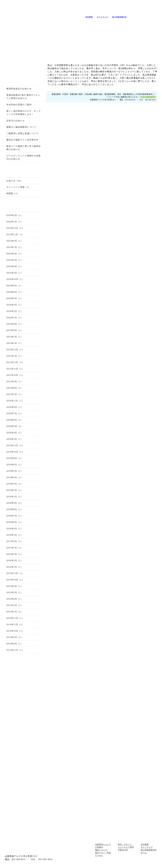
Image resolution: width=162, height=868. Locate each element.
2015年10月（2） (15, 580)
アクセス (24, 745)
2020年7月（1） (15, 414)
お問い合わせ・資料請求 (24, 666)
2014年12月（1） (15, 618)
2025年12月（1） (15, 228)
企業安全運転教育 (24, 787)
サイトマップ (102, 17)
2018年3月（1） (15, 535)
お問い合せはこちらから (138, 134)
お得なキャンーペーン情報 (24, 66)
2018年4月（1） (15, 529)
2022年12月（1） (15, 350)
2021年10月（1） (15, 375)
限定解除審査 (24, 715)
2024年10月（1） (15, 279)
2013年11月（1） (15, 650)
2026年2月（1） (15, 215)
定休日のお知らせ (16, 121)
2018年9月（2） (15, 503)
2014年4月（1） (15, 644)
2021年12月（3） (15, 362)
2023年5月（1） (15, 337)
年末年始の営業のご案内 (19, 105)
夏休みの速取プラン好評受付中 (22, 140)
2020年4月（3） (15, 433)
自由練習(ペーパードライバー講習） (24, 799)
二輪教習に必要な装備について (22, 133)
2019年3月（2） (15, 484)
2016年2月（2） (15, 561)
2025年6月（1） (15, 254)
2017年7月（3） (15, 548)
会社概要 (89, 17)
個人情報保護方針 (119, 17)
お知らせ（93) (14, 181)
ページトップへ (148, 838)
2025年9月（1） (15, 241)
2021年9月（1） (15, 382)
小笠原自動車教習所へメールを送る (139, 9)
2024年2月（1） (15, 311)
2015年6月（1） (15, 586)
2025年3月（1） (15, 273)
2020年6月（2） (15, 420)
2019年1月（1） (15, 497)
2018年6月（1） (15, 522)
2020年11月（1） (15, 401)
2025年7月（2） (15, 247)
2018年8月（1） (15, 509)
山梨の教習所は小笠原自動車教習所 (41, 12)
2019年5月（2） (15, 471)
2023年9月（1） (15, 324)
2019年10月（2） (15, 452)
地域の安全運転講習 (24, 793)
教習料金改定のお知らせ (19, 89)
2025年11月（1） (15, 235)
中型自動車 (24, 698)
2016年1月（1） (15, 567)
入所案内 (33, 23)
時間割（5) (12, 194)
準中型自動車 (24, 692)
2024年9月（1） (15, 286)
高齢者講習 (24, 781)
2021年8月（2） (15, 388)
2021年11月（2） (15, 369)
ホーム (144, 853)
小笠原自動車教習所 (148, 97)
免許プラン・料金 (103, 853)
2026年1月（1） (15, 222)
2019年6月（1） (15, 465)
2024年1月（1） (15, 318)
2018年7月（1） (15, 516)
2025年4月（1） (15, 266)
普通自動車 (24, 686)
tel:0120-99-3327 (101, 8)
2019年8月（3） (15, 458)
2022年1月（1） (15, 356)
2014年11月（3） (15, 625)
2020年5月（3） (15, 426)
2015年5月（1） (15, 593)
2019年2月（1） (15, 490)
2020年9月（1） (15, 407)
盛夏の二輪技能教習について (21, 127)
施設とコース (53, 23)
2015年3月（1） (15, 605)
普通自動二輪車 (24, 703)
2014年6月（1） (15, 637)
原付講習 (24, 776)
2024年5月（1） (15, 298)
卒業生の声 (148, 23)
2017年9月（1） (15, 541)
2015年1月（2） (15, 612)
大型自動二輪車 (24, 709)
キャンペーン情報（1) (18, 187)
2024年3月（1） (15, 305)
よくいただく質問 (129, 23)
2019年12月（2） (15, 445)
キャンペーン (91, 23)
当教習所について (14, 23)
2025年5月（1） (15, 260)
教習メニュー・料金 (72, 23)
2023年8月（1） (15, 330)
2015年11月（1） (15, 573)
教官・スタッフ (110, 23)
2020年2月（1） (15, 439)
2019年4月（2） (15, 477)
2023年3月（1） (15, 343)
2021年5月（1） (15, 394)
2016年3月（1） (15, 554)
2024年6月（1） (15, 292)
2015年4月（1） (15, 599)
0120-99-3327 (84, 134)
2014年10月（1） (15, 631)
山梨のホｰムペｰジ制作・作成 (80, 866)
